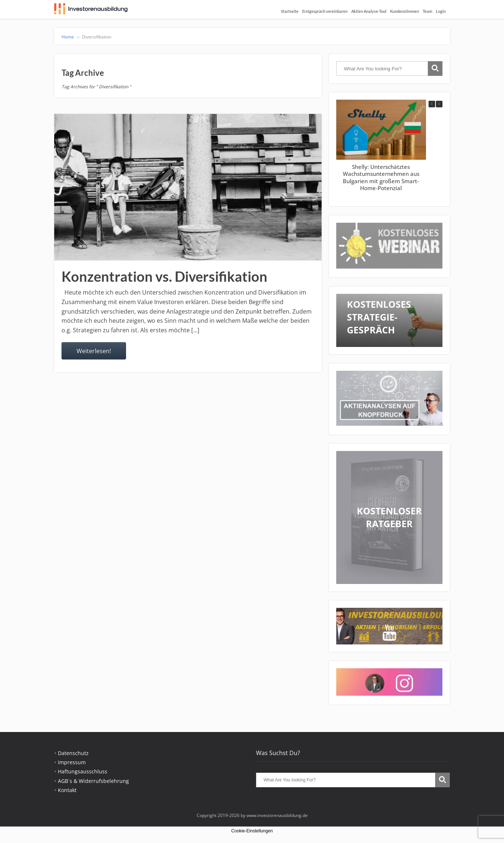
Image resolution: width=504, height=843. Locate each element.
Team (427, 11)
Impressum (72, 762)
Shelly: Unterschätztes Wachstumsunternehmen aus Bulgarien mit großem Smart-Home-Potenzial (381, 178)
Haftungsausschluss (83, 771)
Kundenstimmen (405, 11)
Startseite (290, 11)
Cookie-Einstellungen (252, 831)
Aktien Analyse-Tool (369, 11)
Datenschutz (73, 753)
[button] (439, 104)
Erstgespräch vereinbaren (325, 11)
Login (441, 11)
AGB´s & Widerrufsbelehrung (93, 781)
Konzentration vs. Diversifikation (164, 276)
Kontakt (67, 790)
